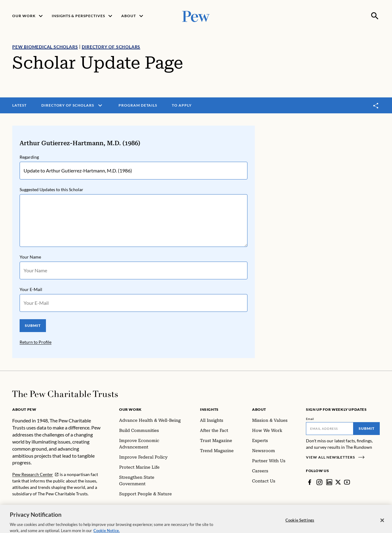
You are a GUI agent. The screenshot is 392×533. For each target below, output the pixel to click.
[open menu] (100, 105)
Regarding (29, 157)
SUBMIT (33, 325)
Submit (367, 428)
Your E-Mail (31, 289)
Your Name (30, 257)
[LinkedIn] (329, 482)
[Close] (382, 526)
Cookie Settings (300, 526)
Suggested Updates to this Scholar (51, 189)
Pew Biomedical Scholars (45, 47)
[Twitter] (338, 482)
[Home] (65, 394)
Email (310, 419)
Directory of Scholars (111, 47)
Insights (209, 409)
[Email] (330, 429)
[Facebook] (310, 482)
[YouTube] (347, 482)
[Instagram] (319, 482)
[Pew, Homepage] (196, 16)
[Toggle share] (376, 106)
